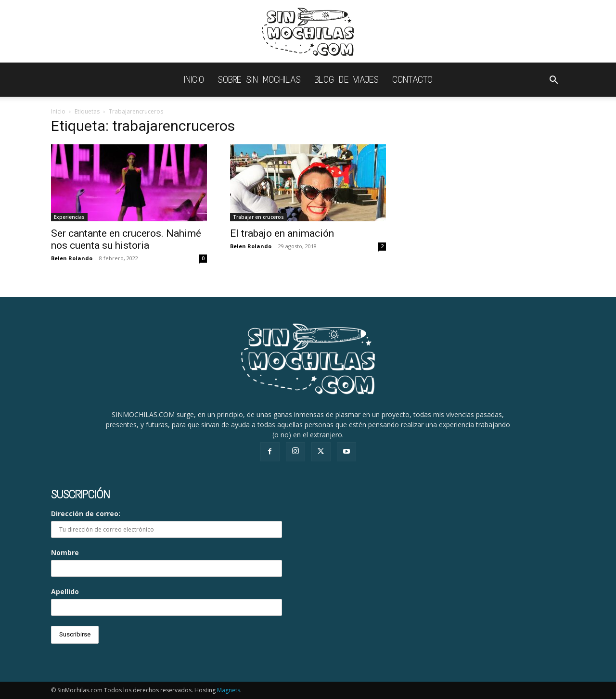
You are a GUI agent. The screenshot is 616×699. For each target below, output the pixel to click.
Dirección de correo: (167, 523)
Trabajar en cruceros (258, 217)
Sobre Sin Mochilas (259, 80)
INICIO (194, 80)
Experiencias (69, 217)
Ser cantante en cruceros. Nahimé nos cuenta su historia (126, 239)
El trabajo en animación (282, 233)
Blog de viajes (346, 80)
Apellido (65, 591)
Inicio (58, 111)
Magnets (229, 690)
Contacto (412, 80)
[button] (553, 81)
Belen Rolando (72, 258)
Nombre (65, 553)
